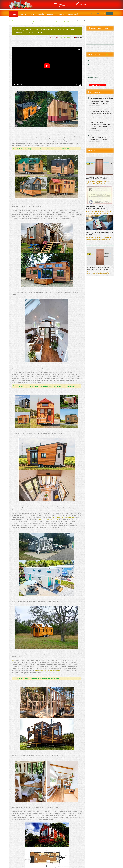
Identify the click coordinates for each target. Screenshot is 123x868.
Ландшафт (61, 13)
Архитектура (91, 73)
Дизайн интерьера (93, 77)
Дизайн (41, 13)
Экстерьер (90, 61)
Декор (89, 65)
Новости (23, 13)
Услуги (32, 13)
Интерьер (50, 13)
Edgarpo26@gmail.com (65, 6)
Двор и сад (91, 69)
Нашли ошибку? (67, 38)
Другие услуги (72, 21)
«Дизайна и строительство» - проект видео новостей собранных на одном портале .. (35, 21)
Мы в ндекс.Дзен (77, 38)
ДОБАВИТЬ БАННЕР (98, 85)
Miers (60, 38)
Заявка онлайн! (74, 13)
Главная (14, 13)
